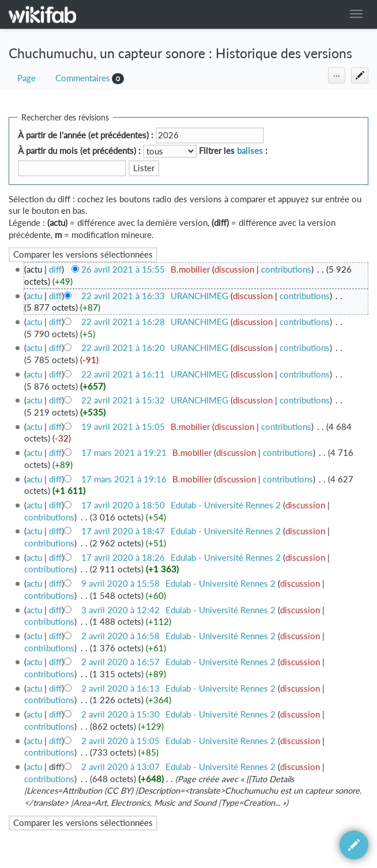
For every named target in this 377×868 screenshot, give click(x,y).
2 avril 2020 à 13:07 (120, 767)
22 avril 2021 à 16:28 (123, 322)
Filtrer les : (233, 151)
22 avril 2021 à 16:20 (123, 348)
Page (27, 78)
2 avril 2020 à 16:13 (120, 688)
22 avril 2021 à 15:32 (123, 400)
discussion (234, 269)
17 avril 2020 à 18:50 (123, 505)
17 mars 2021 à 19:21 (124, 453)
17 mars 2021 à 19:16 (124, 479)
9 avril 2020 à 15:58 (120, 584)
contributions (286, 269)
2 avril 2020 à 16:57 (120, 662)
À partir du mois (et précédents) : (79, 151)
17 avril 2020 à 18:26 (123, 558)
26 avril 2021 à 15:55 (123, 269)
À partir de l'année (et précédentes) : (86, 135)
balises (250, 151)
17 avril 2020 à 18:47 (123, 531)
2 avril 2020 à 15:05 (120, 741)
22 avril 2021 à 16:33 (123, 296)
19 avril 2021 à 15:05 (123, 427)
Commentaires (83, 78)
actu (34, 296)
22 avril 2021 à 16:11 (123, 374)
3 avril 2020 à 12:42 (120, 610)
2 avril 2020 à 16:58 (120, 636)
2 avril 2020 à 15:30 (120, 714)
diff (55, 269)
